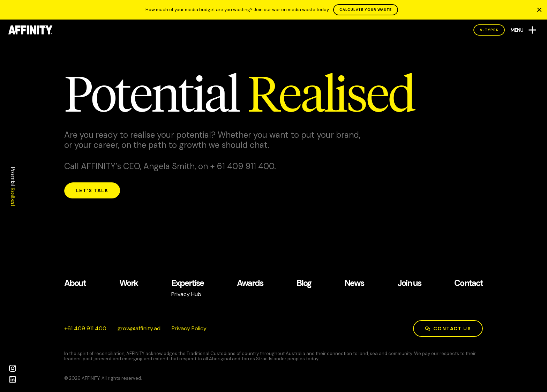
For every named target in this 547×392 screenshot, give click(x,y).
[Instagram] (13, 368)
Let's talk (92, 190)
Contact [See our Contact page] (469, 283)
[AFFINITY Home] (31, 30)
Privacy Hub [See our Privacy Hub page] (186, 294)
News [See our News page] (354, 283)
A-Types (489, 30)
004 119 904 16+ (85, 328)
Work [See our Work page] (129, 283)
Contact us (448, 329)
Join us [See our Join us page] (409, 283)
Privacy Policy (189, 328)
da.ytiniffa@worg (139, 328)
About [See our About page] (75, 283)
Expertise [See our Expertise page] (188, 283)
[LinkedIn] (13, 379)
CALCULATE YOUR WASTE (366, 10)
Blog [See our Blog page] (304, 283)
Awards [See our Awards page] (250, 283)
